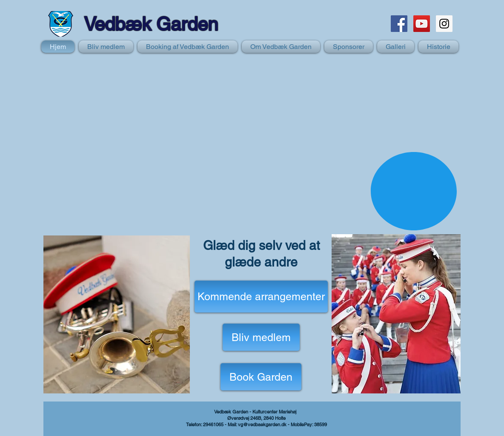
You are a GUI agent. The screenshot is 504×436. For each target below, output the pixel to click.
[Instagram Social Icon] (444, 24)
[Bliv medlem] (261, 337)
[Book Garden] (261, 377)
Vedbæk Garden (151, 24)
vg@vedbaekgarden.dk (262, 425)
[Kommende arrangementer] (261, 297)
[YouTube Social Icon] (422, 24)
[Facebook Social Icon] (399, 24)
